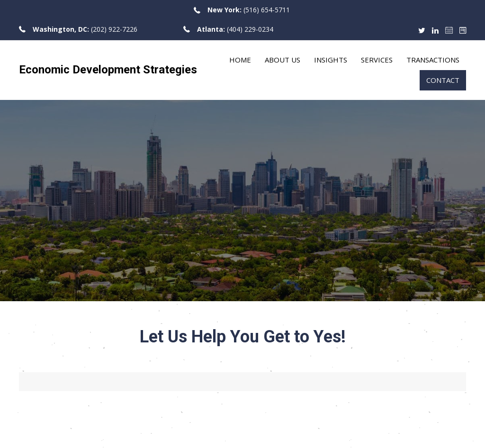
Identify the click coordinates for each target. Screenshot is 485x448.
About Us (283, 60)
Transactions (433, 60)
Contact (443, 80)
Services (377, 60)
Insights (331, 60)
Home (240, 60)
